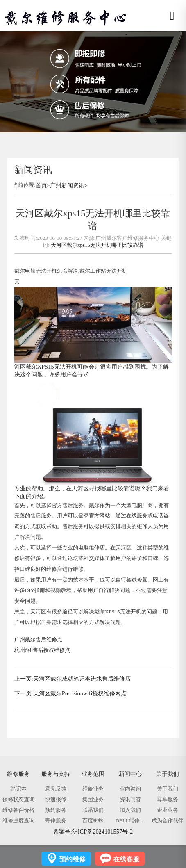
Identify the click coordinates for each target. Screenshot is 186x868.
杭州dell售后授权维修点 (42, 650)
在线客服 (126, 859)
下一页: (24, 694)
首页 (41, 185)
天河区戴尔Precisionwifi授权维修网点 (80, 694)
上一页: (24, 679)
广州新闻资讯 (67, 185)
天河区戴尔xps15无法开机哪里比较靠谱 (97, 245)
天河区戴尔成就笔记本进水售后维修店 (82, 679)
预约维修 (73, 859)
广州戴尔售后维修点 (38, 639)
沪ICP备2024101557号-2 (102, 832)
